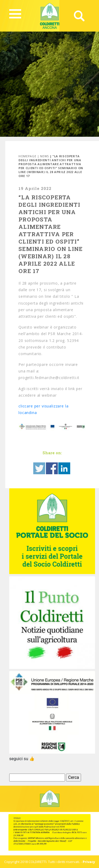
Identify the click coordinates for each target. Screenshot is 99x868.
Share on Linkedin (64, 468)
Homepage (27, 156)
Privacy (89, 862)
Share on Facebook (52, 468)
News (44, 156)
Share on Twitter (39, 468)
